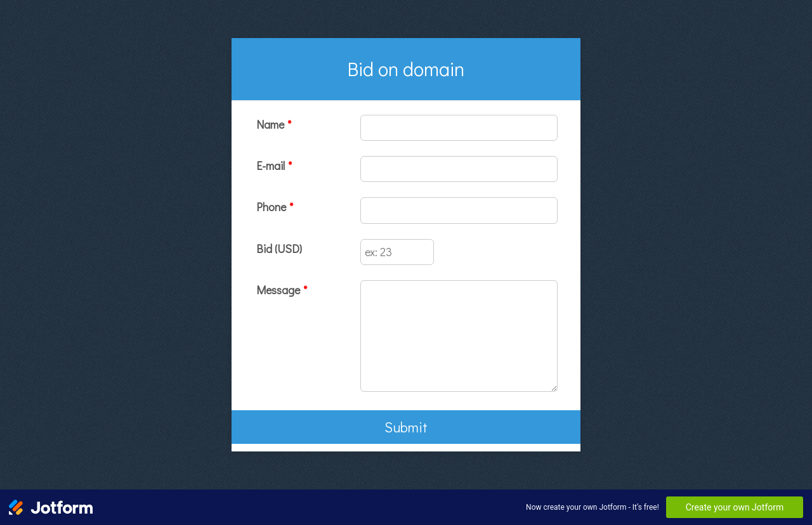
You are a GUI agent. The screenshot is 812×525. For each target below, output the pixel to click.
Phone (275, 207)
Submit (406, 427)
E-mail (274, 165)
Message (282, 290)
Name (274, 124)
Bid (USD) (279, 249)
